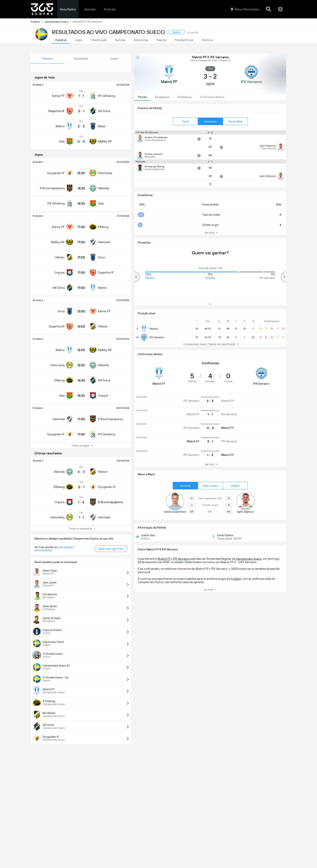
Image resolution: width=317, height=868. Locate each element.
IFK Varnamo (181, 559)
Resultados (68, 9)
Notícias (110, 9)
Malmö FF (164, 559)
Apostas (90, 9)
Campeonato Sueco (59, 22)
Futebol (38, 22)
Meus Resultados (245, 9)
